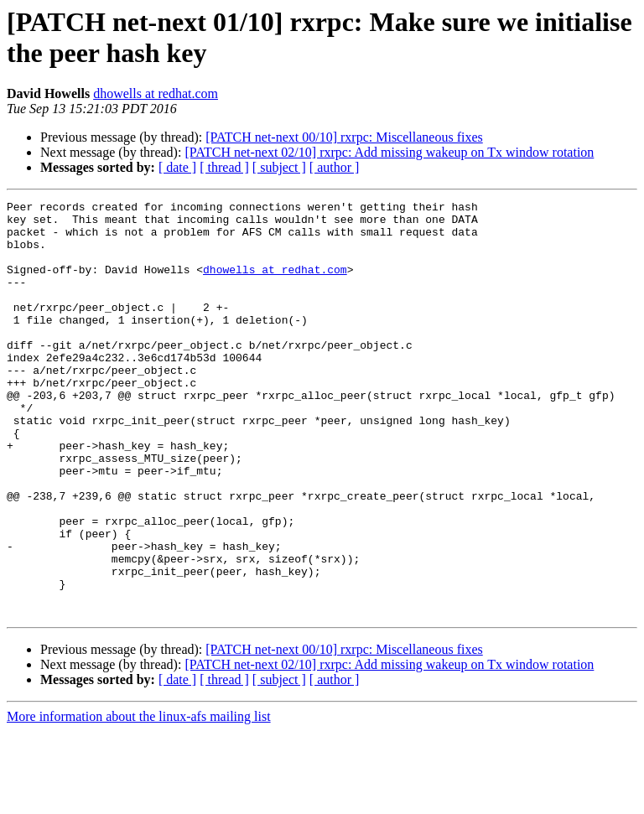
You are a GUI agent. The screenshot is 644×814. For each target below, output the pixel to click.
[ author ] (335, 167)
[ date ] (177, 167)
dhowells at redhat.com (156, 93)
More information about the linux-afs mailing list (139, 799)
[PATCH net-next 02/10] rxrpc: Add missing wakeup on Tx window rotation (389, 152)
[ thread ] (224, 167)
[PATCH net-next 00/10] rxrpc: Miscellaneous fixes (344, 137)
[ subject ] (279, 167)
